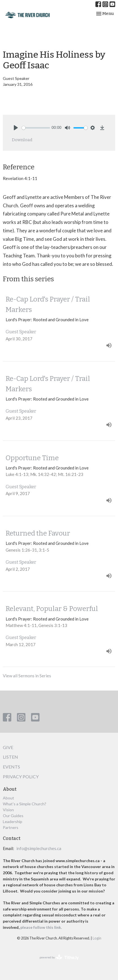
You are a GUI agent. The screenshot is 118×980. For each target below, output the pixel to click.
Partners (11, 827)
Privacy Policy (21, 776)
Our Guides (13, 816)
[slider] (36, 128)
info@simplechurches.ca (39, 848)
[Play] (16, 128)
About (8, 798)
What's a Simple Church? (25, 804)
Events (11, 767)
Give (8, 747)
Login (97, 938)
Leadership (13, 821)
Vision (8, 810)
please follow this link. (41, 927)
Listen (10, 757)
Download (22, 140)
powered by (59, 957)
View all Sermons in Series (27, 676)
